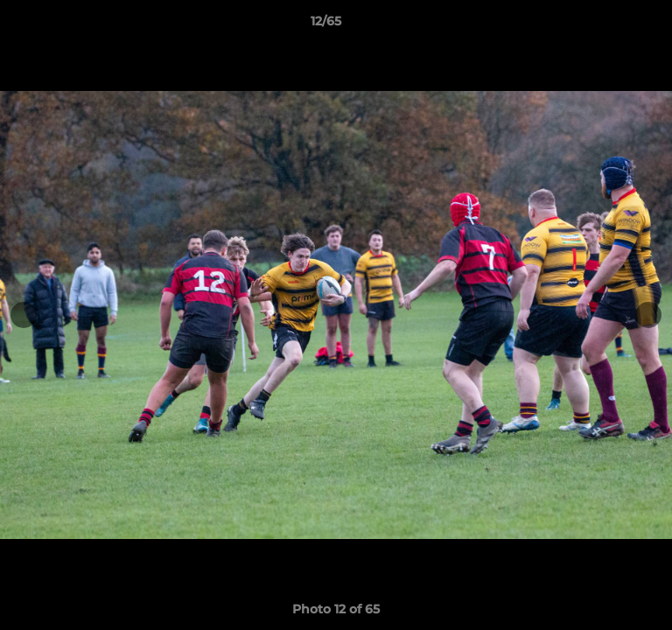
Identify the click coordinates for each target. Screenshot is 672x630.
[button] (609, 25)
